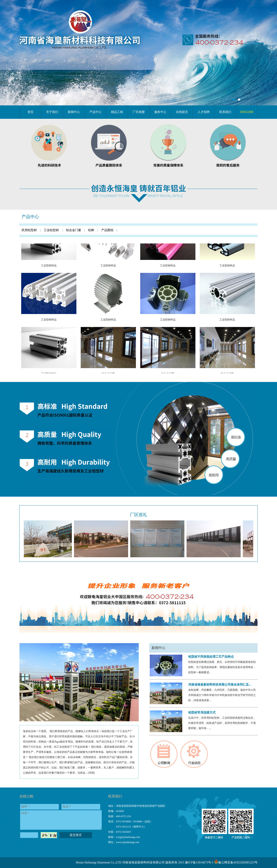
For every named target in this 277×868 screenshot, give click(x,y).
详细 (91, 773)
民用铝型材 (29, 230)
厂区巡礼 (138, 515)
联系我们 (115, 796)
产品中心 (30, 217)
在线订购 (26, 796)
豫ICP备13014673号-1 (199, 862)
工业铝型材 (51, 230)
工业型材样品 (49, 273)
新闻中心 (158, 648)
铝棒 (91, 230)
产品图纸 (107, 230)
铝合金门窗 (74, 230)
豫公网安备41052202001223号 (238, 862)
